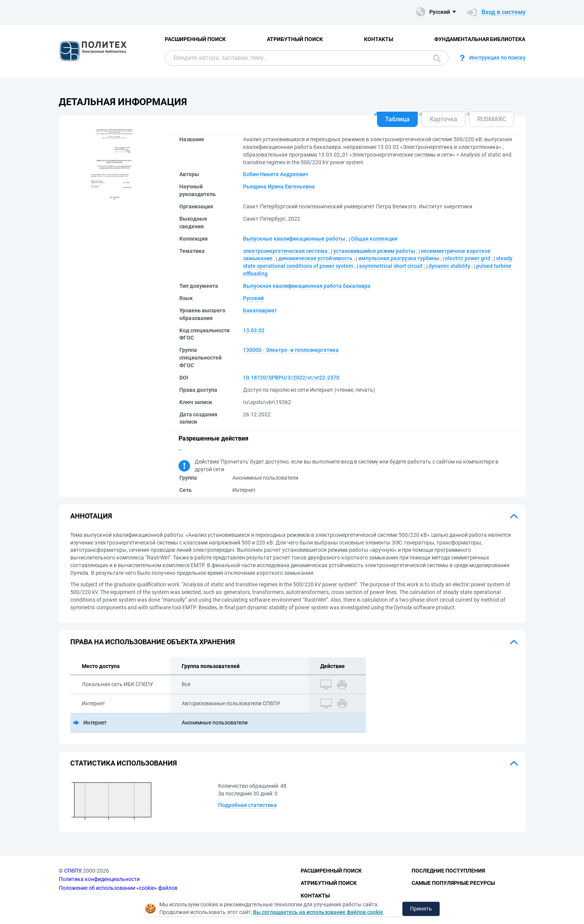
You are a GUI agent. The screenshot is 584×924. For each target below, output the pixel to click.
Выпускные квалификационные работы (294, 239)
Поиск (437, 58)
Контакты (379, 39)
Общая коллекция (374, 239)
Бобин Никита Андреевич (276, 174)
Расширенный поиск (195, 39)
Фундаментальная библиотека (480, 39)
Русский (253, 298)
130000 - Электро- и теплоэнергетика (291, 350)
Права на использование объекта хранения (153, 642)
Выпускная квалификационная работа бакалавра (307, 286)
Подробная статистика (247, 805)
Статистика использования (124, 763)
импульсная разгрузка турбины (399, 258)
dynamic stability (449, 266)
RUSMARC (492, 119)
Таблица (397, 119)
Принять (421, 909)
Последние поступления (448, 871)
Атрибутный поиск (295, 39)
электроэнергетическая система (285, 251)
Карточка (443, 119)
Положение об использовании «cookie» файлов (118, 888)
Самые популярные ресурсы (453, 883)
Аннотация (91, 516)
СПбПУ (72, 871)
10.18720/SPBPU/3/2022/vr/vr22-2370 (291, 378)
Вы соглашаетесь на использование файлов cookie (318, 912)
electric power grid (468, 258)
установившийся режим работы (374, 251)
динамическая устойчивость (315, 258)
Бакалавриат (260, 310)
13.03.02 (254, 330)
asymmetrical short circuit (391, 266)
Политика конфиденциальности (99, 879)
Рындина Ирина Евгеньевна (279, 186)
